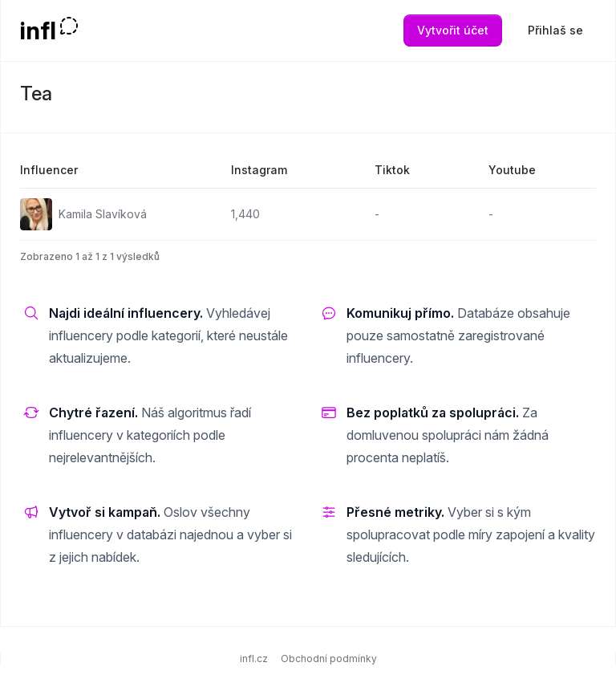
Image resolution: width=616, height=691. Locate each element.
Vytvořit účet (453, 30)
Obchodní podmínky (329, 658)
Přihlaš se (555, 30)
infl (38, 30)
